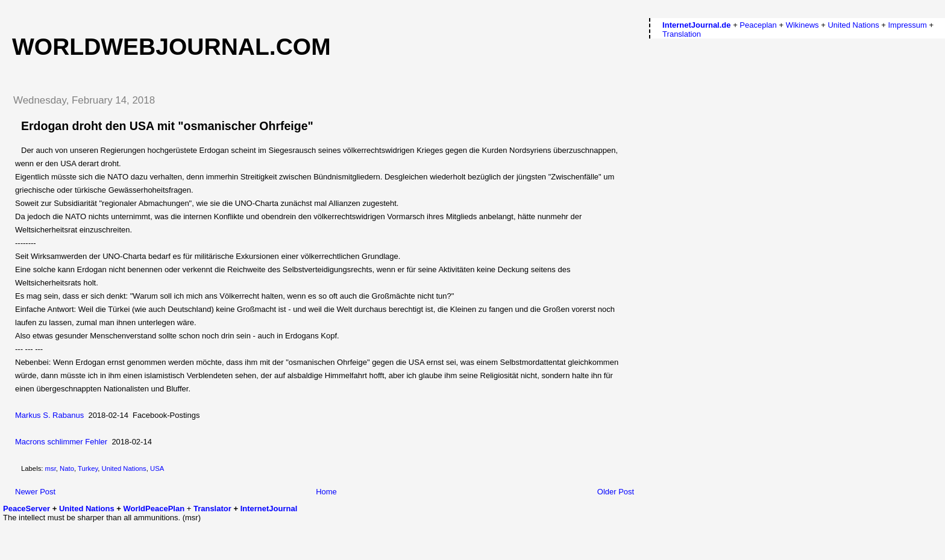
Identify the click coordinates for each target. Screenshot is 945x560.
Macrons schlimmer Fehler (61, 442)
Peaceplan (758, 25)
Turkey (88, 468)
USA (157, 468)
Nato (67, 468)
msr (51, 468)
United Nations (124, 468)
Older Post (616, 492)
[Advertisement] (74, 540)
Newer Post (35, 492)
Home (326, 492)
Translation (682, 34)
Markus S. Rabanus (49, 415)
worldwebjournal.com (171, 47)
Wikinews (802, 25)
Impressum (907, 25)
